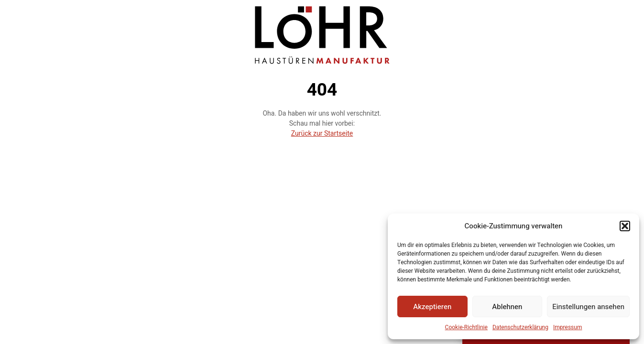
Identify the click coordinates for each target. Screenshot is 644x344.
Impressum (568, 327)
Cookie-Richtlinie (466, 327)
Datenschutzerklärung (520, 327)
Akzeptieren (432, 307)
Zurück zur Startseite (322, 134)
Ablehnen (507, 307)
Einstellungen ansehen (588, 307)
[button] (625, 226)
